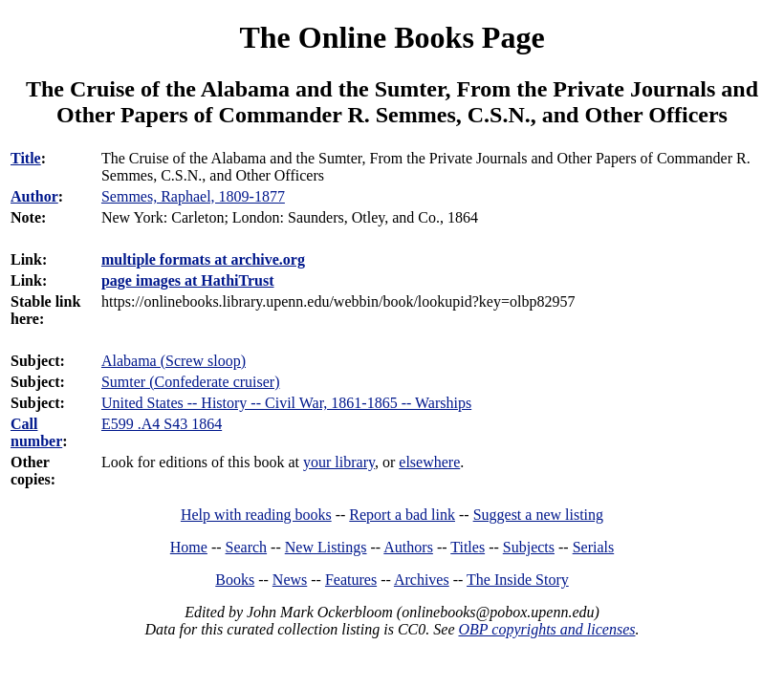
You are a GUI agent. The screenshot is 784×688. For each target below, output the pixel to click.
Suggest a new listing (538, 515)
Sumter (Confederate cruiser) (191, 382)
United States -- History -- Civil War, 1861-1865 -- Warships (286, 403)
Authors (408, 547)
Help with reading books (256, 515)
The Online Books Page (392, 37)
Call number (36, 432)
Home (189, 547)
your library (339, 462)
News (290, 580)
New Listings (326, 547)
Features (351, 580)
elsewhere (429, 462)
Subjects (529, 547)
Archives (422, 580)
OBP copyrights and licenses (546, 629)
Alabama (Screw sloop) (174, 361)
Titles (468, 547)
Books (235, 580)
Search (247, 547)
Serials (594, 547)
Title (26, 158)
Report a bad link (402, 515)
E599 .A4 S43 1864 (162, 424)
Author (34, 196)
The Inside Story (518, 580)
